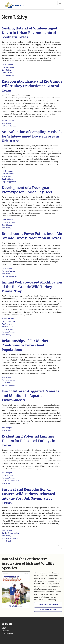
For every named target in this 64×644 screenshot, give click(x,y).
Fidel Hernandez (8, 67)
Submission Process (48, 610)
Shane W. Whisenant (9, 222)
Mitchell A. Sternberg (10, 538)
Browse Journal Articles (48, 604)
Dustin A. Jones (7, 327)
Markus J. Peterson (9, 120)
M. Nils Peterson (8, 319)
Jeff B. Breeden (7, 65)
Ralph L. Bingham (8, 179)
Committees (7, 633)
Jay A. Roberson (8, 75)
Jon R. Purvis (6, 382)
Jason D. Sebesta (8, 220)
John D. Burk (6, 541)
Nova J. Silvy (6, 70)
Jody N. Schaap (7, 329)
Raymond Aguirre (8, 321)
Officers (5, 631)
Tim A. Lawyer (7, 324)
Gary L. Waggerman (9, 182)
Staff (4, 628)
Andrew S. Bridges (8, 385)
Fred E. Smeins (7, 73)
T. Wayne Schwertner (9, 126)
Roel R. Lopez (7, 225)
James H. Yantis (8, 475)
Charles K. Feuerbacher (10, 481)
